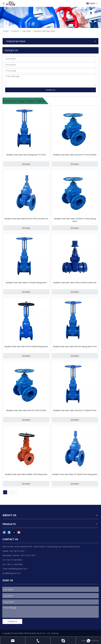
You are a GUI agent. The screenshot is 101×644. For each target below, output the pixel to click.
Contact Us (50, 90)
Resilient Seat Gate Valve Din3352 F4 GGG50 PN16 (75, 410)
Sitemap (55, 633)
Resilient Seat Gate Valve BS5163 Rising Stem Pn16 (75, 346)
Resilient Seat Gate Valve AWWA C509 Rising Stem (26, 474)
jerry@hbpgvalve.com (12, 573)
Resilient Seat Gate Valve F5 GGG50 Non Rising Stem (75, 474)
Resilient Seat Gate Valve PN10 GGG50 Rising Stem (26, 346)
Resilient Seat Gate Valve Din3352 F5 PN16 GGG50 (75, 155)
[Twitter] (14, 532)
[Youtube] (19, 532)
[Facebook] (4, 532)
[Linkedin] (9, 532)
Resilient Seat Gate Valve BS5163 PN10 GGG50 (26, 410)
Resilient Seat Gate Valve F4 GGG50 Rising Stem (26, 283)
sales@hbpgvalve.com (17, 569)
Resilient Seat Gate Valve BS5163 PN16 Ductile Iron (26, 219)
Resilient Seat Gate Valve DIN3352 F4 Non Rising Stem (75, 220)
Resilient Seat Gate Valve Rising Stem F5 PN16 (26, 155)
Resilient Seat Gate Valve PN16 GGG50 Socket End (75, 283)
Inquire (26, 164)
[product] (50, 17)
